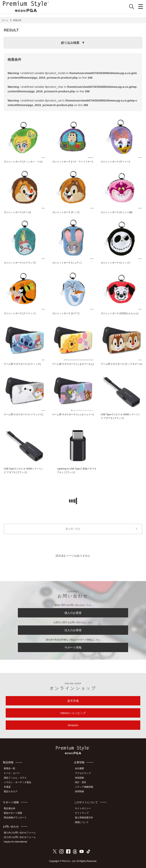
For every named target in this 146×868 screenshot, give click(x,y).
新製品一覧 (10, 768)
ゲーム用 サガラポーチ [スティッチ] (22, 364)
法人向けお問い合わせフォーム (20, 837)
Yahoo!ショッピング (73, 713)
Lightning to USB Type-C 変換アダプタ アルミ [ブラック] (77, 471)
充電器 (7, 787)
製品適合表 (10, 808)
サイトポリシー (83, 808)
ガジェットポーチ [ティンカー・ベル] (23, 162)
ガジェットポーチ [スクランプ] (20, 263)
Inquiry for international (15, 842)
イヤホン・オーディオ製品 (17, 782)
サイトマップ (82, 813)
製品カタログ (11, 791)
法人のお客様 (73, 630)
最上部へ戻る (73, 529)
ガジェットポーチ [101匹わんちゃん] (120, 313)
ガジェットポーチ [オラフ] (66, 313)
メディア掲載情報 (84, 787)
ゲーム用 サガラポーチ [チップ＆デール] (121, 364)
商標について (82, 822)
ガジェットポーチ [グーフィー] (20, 313)
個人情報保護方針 (84, 818)
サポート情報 (73, 647)
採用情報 (79, 791)
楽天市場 (73, 701)
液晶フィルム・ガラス (15, 778)
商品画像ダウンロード (15, 818)
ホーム (5, 20)
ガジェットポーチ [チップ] (66, 212)
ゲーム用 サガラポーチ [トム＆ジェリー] (73, 414)
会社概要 (79, 768)
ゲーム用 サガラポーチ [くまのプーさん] (73, 364)
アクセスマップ (83, 773)
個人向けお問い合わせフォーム (20, 833)
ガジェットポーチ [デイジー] (115, 162)
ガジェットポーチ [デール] (17, 212)
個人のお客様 (73, 613)
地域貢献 (79, 778)
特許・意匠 (81, 782)
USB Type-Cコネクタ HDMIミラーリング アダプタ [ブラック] (121, 416)
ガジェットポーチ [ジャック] (115, 263)
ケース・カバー (12, 773)
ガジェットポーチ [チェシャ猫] (117, 212)
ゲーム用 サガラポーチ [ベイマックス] (23, 414)
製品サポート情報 (13, 813)
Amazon (73, 725)
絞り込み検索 (70, 43)
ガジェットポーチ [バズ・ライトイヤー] (73, 162)
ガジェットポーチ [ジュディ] (67, 263)
